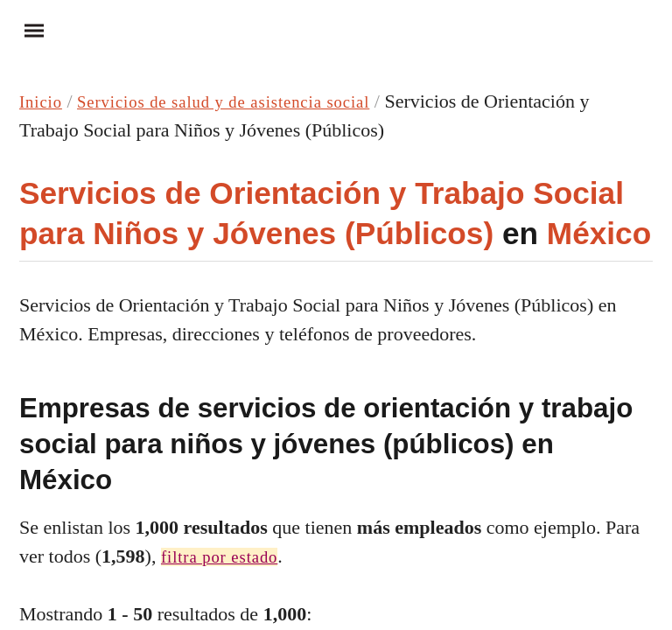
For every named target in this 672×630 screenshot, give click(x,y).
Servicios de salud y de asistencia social (258, 101)
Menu (26, 30)
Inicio (45, 101)
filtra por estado (230, 556)
